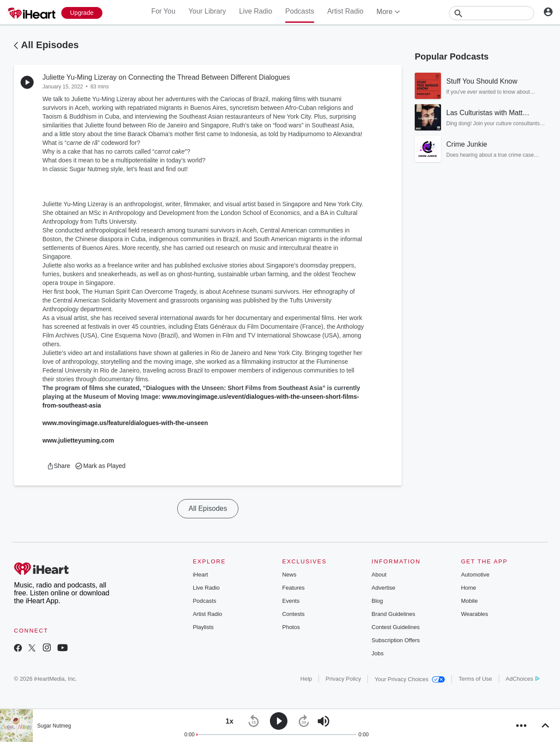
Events (291, 601)
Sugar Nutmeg (54, 726)
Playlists (203, 627)
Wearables (475, 614)
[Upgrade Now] (82, 13)
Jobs (377, 653)
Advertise (383, 588)
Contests (293, 614)
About (379, 575)
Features (293, 588)
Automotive (475, 575)
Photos (291, 627)
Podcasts (300, 11)
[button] (58, 466)
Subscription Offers (395, 640)
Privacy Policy (343, 679)
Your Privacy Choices (410, 679)
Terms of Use (475, 679)
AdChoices (523, 679)
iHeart (201, 575)
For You (163, 11)
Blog (377, 601)
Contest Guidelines (395, 627)
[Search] (492, 13)
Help (306, 679)
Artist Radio (345, 11)
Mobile (469, 601)
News (289, 575)
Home (469, 588)
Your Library (207, 11)
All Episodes (50, 45)
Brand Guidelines (393, 614)
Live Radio (255, 11)
